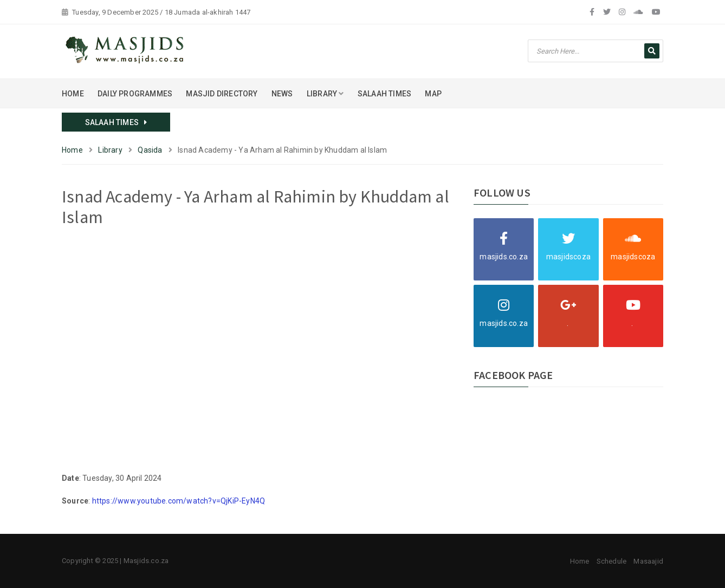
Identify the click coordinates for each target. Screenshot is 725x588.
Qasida (150, 150)
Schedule (612, 561)
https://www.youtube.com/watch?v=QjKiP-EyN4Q (179, 501)
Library (110, 150)
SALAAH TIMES (384, 94)
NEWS (282, 94)
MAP (433, 94)
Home (72, 150)
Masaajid (648, 561)
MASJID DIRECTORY (222, 94)
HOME (73, 94)
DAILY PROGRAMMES (135, 94)
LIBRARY (325, 94)
